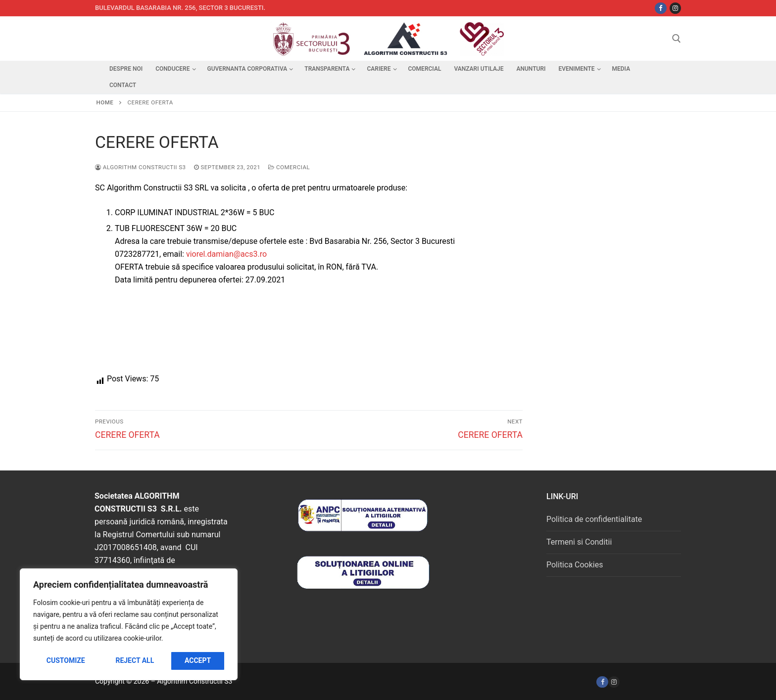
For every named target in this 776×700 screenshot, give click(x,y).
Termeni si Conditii (579, 542)
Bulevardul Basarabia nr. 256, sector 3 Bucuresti (179, 8)
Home (105, 102)
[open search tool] (677, 39)
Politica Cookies (575, 565)
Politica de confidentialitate (594, 519)
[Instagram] (675, 8)
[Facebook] (602, 682)
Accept (198, 660)
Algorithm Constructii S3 (141, 167)
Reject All (135, 660)
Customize (66, 660)
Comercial (289, 167)
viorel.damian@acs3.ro (226, 254)
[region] (129, 624)
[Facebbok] (660, 8)
